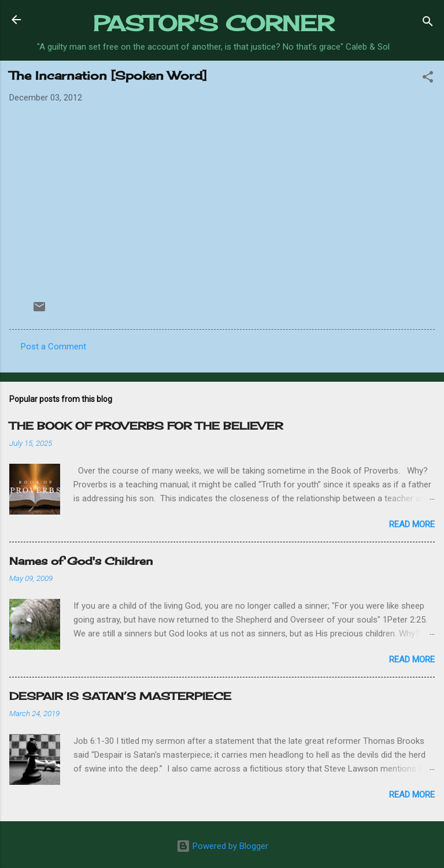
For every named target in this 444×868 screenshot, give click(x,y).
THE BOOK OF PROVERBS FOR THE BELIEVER (146, 426)
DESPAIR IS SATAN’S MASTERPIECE (120, 696)
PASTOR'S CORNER (214, 23)
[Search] (428, 23)
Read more (412, 524)
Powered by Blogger (222, 846)
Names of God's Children (81, 561)
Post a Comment (53, 347)
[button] (428, 79)
